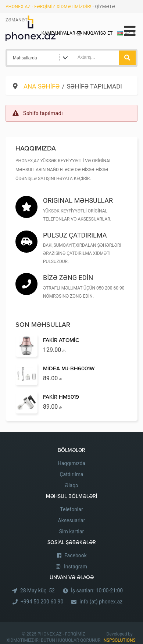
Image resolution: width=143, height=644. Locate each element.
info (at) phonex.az (101, 602)
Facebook (76, 555)
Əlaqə (71, 485)
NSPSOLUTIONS (120, 640)
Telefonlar (71, 509)
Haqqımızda (71, 463)
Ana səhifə (42, 86)
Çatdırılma (71, 474)
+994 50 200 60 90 (42, 602)
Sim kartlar (72, 532)
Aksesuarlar (72, 520)
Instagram (76, 567)
